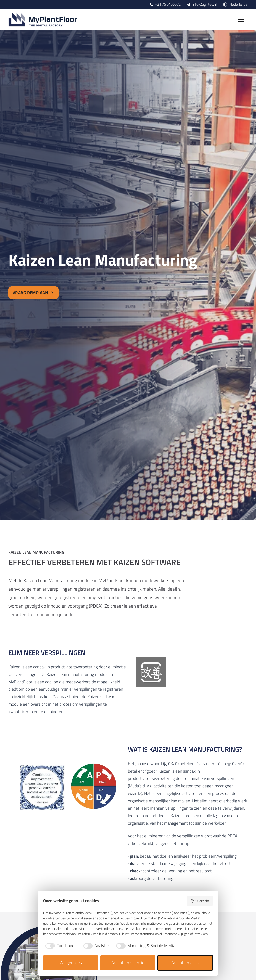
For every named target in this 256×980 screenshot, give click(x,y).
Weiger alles (71, 963)
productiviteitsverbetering (151, 778)
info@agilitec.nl (205, 4)
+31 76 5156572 (168, 4)
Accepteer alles (185, 963)
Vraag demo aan (34, 293)
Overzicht (200, 901)
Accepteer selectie (128, 963)
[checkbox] (60, 946)
